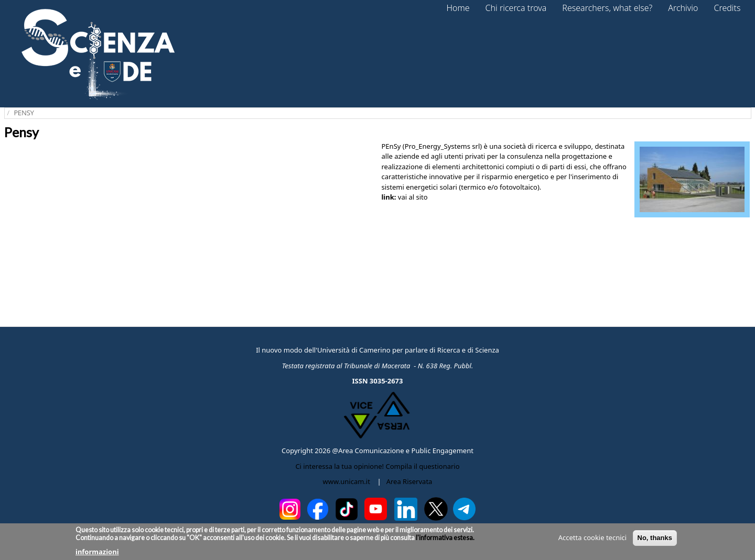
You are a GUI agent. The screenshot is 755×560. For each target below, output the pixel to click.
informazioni (97, 552)
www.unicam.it (347, 481)
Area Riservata (409, 481)
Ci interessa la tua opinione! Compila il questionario (377, 466)
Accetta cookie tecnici (592, 537)
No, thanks (655, 538)
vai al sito (413, 197)
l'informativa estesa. (445, 538)
